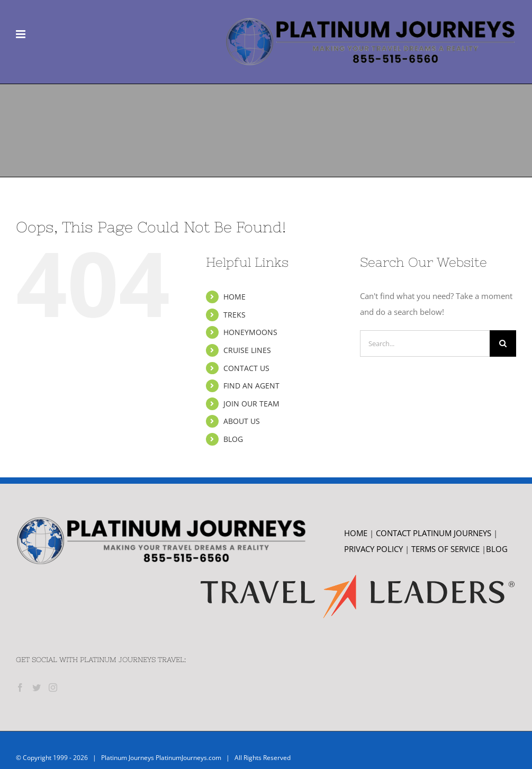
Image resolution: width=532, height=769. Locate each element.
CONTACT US (246, 368)
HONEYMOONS (250, 332)
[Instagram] (53, 687)
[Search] (503, 343)
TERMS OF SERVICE (447, 549)
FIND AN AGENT (251, 386)
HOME (235, 297)
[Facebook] (20, 687)
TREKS (235, 315)
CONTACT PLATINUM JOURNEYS (435, 533)
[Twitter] (37, 687)
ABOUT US (242, 421)
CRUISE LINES (247, 350)
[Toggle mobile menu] (21, 34)
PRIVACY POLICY (373, 549)
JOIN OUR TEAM (251, 404)
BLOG (233, 439)
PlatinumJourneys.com (188, 758)
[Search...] (425, 343)
